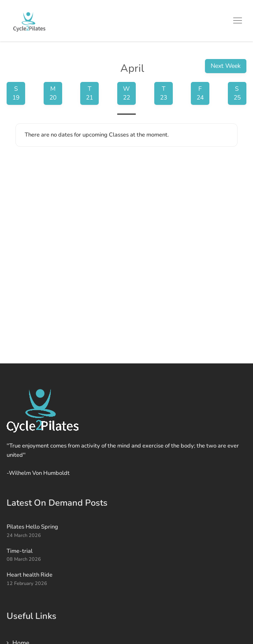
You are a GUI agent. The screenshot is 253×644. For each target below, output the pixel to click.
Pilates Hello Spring (32, 527)
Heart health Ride (30, 575)
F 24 (200, 93)
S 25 (237, 93)
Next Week (226, 66)
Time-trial (20, 551)
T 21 (89, 93)
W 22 (126, 93)
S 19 (16, 93)
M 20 (53, 93)
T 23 (164, 93)
